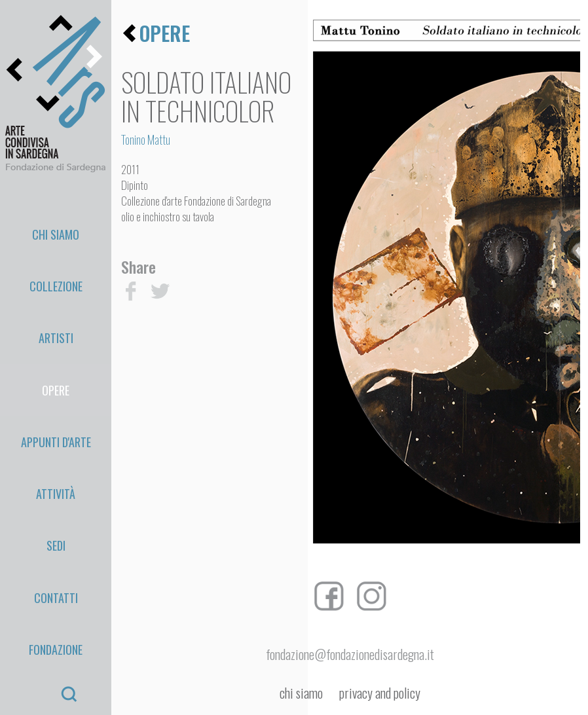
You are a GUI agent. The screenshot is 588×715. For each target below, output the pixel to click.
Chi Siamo (56, 221)
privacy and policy (380, 693)
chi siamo (301, 693)
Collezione (56, 250)
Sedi (56, 397)
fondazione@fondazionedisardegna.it (350, 654)
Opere (56, 309)
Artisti (56, 280)
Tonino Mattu (146, 139)
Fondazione (56, 456)
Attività (56, 368)
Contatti (56, 427)
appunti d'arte (56, 339)
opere (165, 33)
